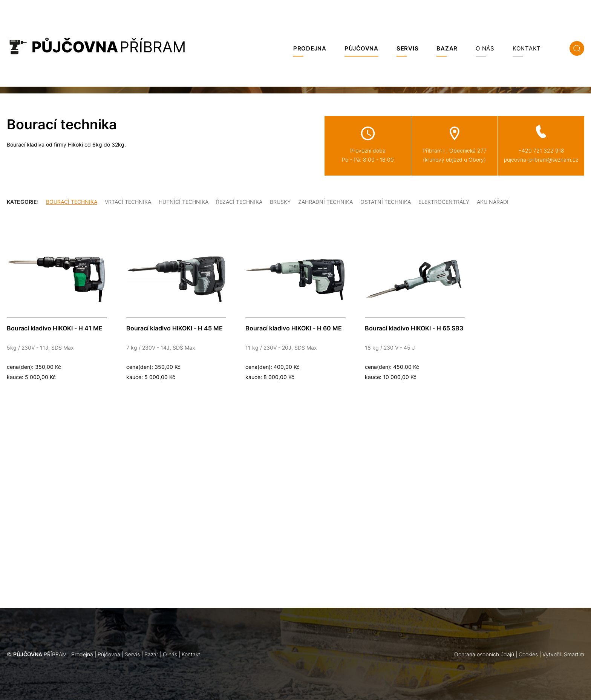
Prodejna (310, 49)
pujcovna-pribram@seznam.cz (541, 160)
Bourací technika (72, 202)
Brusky (280, 202)
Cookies (528, 654)
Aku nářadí (493, 202)
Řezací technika (239, 202)
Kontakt (527, 49)
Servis (408, 49)
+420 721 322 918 (541, 151)
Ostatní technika (386, 202)
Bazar (447, 49)
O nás (485, 49)
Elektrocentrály (444, 202)
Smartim (574, 654)
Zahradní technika (325, 202)
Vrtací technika (128, 202)
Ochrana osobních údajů (484, 654)
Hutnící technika (184, 202)
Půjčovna (361, 49)
